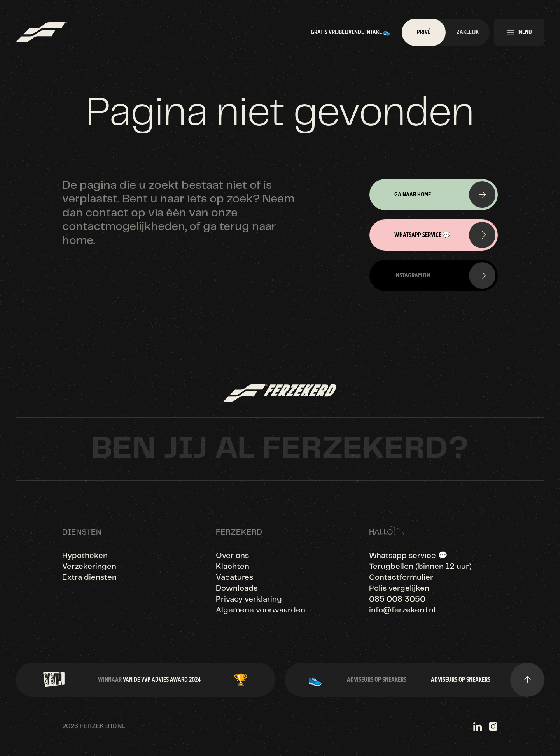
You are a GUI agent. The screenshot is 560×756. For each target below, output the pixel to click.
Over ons (232, 556)
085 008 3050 (397, 599)
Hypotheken (85, 556)
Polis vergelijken (399, 588)
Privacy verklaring (249, 599)
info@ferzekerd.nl (402, 610)
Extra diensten (89, 578)
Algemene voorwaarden (261, 610)
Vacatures (234, 578)
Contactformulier (401, 578)
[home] (41, 32)
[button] (519, 32)
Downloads (237, 588)
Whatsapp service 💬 (408, 556)
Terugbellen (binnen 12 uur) (420, 567)
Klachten (233, 567)
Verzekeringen (89, 567)
